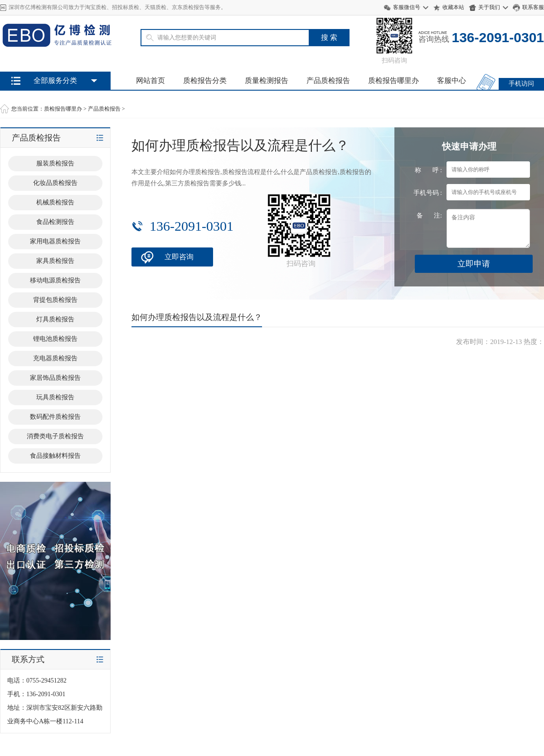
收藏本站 (453, 7)
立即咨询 (179, 257)
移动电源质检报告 (55, 280)
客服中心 (452, 80)
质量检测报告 (267, 80)
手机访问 (521, 84)
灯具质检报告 (55, 319)
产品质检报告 (328, 80)
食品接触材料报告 (55, 456)
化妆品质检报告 (55, 183)
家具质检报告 (55, 261)
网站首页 (151, 80)
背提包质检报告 (55, 300)
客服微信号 (407, 7)
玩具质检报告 (55, 397)
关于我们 (489, 7)
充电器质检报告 (55, 358)
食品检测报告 (55, 222)
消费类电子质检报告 (55, 436)
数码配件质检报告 (55, 417)
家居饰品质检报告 (55, 378)
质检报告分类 (205, 80)
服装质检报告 (55, 163)
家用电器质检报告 (55, 241)
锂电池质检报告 (55, 339)
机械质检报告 (55, 202)
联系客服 (533, 7)
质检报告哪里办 (393, 80)
